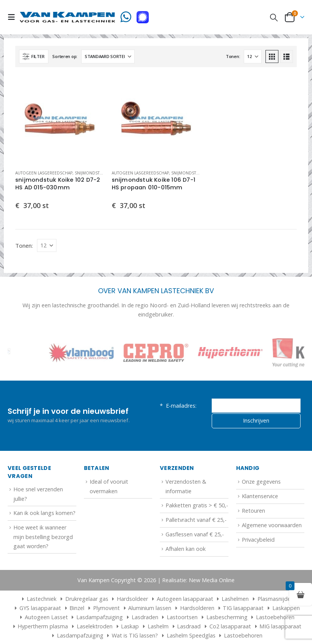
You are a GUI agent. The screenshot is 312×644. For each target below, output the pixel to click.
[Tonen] (253, 56)
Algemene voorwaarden (272, 525)
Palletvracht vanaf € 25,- (196, 520)
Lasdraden (145, 617)
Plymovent (106, 608)
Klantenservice (260, 496)
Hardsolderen (197, 608)
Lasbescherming (227, 617)
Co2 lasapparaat (230, 626)
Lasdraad (189, 626)
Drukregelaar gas (87, 599)
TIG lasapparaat (243, 608)
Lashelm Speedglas (191, 635)
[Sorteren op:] (108, 56)
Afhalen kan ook (186, 549)
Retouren (253, 511)
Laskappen (286, 608)
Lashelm (158, 626)
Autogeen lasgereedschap (44, 173)
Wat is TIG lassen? (135, 635)
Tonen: (233, 56)
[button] (14, 17)
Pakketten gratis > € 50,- (197, 505)
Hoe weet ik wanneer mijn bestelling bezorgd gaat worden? (43, 537)
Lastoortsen (182, 617)
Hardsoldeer (132, 599)
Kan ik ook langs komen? (44, 513)
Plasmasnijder (275, 599)
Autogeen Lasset (46, 617)
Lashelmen (235, 599)
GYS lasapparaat (40, 608)
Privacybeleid (258, 540)
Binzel (77, 608)
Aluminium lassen (150, 608)
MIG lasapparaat (280, 626)
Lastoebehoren (275, 617)
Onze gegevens (261, 482)
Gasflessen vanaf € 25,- (195, 534)
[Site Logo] (68, 17)
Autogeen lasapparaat (185, 599)
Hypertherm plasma (43, 626)
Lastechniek (38, 599)
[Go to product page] (60, 119)
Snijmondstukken (94, 173)
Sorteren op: (65, 56)
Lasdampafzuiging (100, 617)
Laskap (130, 626)
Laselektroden (95, 626)
